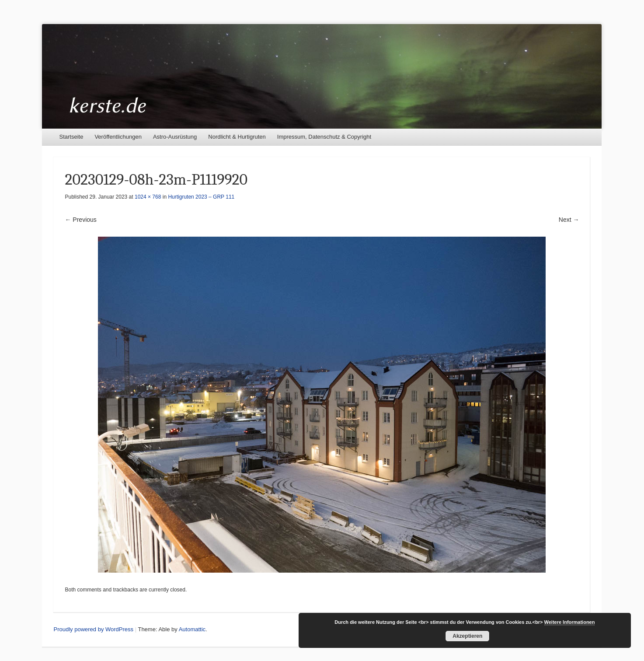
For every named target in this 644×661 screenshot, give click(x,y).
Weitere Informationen (570, 622)
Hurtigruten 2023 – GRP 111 (201, 197)
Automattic (192, 629)
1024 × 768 (148, 197)
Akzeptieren (467, 636)
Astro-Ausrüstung (175, 137)
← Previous (80, 220)
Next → (569, 220)
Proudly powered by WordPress (93, 629)
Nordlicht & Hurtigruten (237, 137)
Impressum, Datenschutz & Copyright (324, 137)
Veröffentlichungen (118, 137)
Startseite (71, 137)
